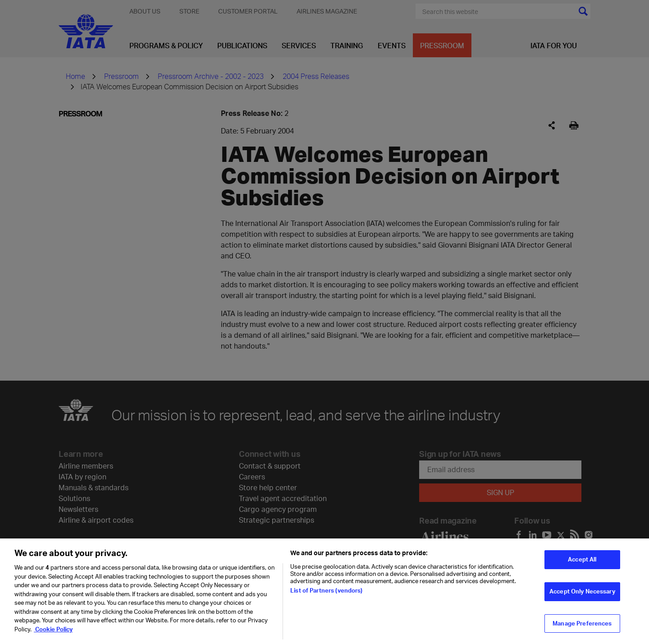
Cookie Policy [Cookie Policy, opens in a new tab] (53, 634)
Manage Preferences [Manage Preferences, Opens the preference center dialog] (582, 628)
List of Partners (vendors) (326, 595)
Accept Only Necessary (582, 596)
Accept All (582, 565)
